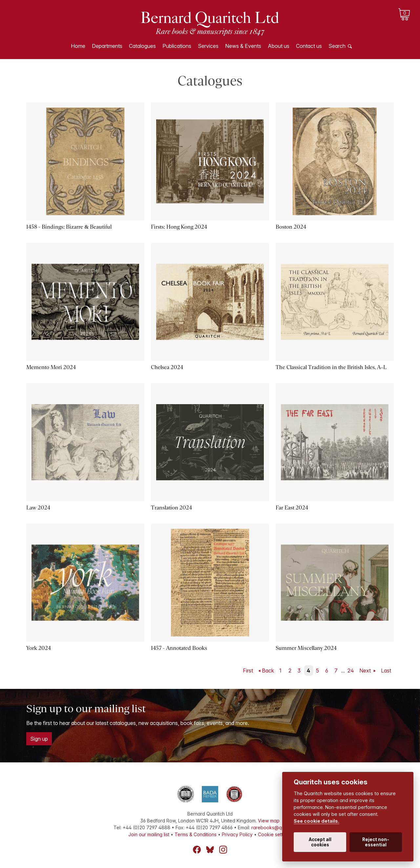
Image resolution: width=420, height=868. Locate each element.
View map (269, 821)
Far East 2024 (292, 508)
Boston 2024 (291, 227)
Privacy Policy (237, 834)
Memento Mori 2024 (51, 367)
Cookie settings (275, 834)
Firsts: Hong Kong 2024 (179, 227)
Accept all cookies (320, 842)
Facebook (197, 850)
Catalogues (142, 46)
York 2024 (39, 648)
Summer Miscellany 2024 (306, 648)
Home (78, 46)
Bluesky (210, 850)
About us (279, 46)
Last (386, 671)
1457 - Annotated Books (179, 648)
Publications (177, 46)
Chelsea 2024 (167, 367)
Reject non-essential (376, 842)
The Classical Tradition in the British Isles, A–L (331, 367)
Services (208, 46)
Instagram (223, 850)
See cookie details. (316, 821)
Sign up (39, 739)
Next (366, 671)
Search (337, 46)
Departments (107, 46)
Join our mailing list (149, 834)
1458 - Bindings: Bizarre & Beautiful (69, 227)
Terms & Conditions (196, 834)
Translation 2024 (171, 508)
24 (351, 671)
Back (268, 671)
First (248, 671)
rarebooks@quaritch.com (279, 827)
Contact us (309, 46)
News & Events (243, 46)
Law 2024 (38, 508)
